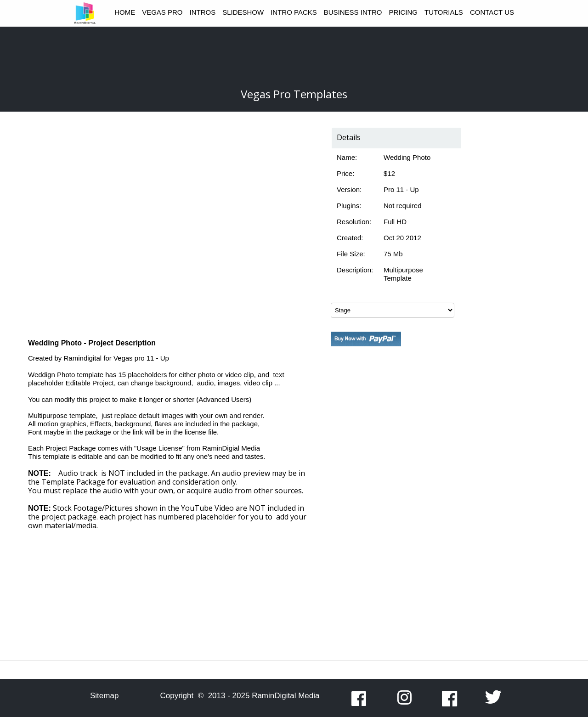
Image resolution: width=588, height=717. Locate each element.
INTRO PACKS (294, 12)
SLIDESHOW (243, 12)
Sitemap (104, 696)
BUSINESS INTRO (353, 12)
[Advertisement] (392, 522)
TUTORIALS (444, 12)
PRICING (403, 12)
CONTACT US (492, 12)
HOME (125, 12)
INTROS (203, 12)
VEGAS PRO (162, 12)
